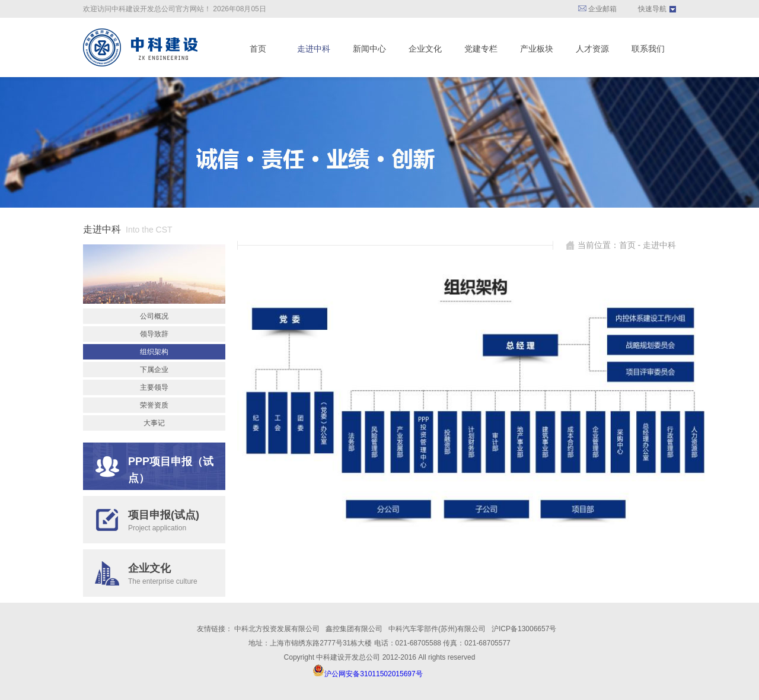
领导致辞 (154, 334)
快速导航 (652, 9)
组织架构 (154, 352)
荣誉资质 (154, 405)
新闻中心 (369, 49)
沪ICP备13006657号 (524, 629)
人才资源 (592, 49)
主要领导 (154, 387)
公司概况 (154, 316)
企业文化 (425, 49)
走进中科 (314, 49)
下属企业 (154, 370)
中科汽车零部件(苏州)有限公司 (437, 629)
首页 (258, 49)
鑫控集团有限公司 (354, 629)
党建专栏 (481, 49)
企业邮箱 (597, 9)
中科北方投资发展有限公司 (277, 629)
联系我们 (648, 49)
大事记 (154, 423)
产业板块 (537, 49)
